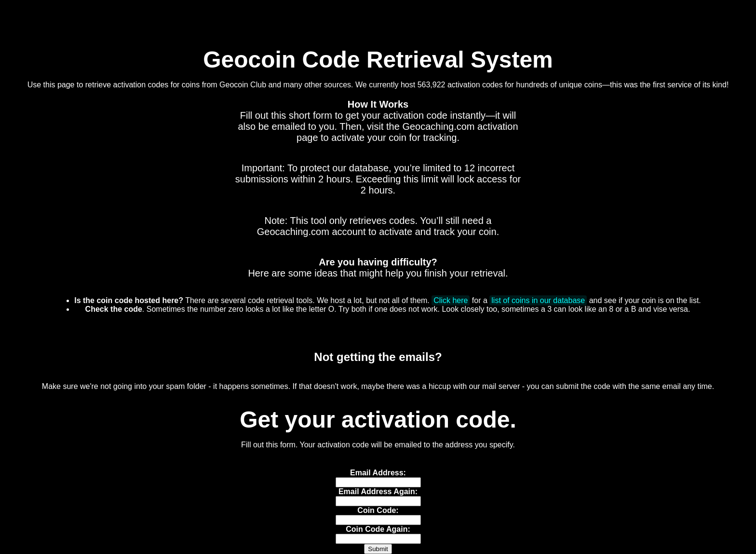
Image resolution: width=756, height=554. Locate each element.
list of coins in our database (538, 300)
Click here (451, 300)
